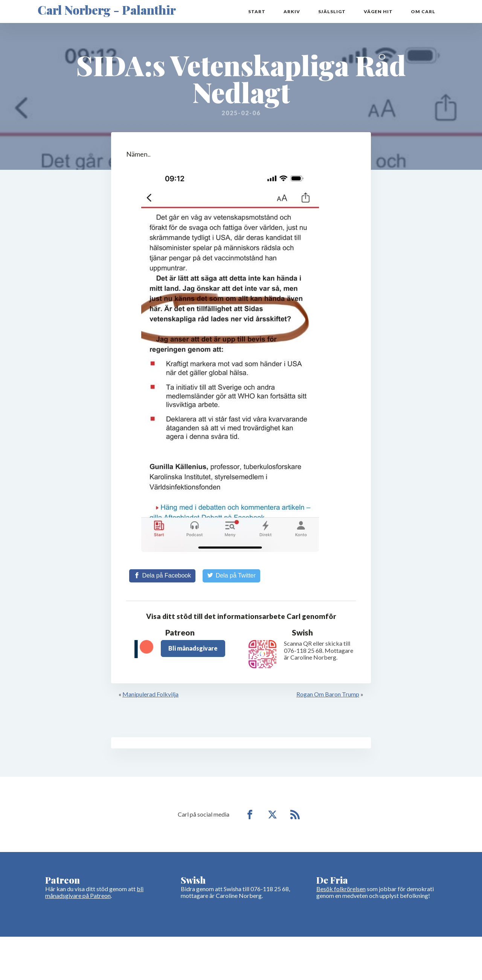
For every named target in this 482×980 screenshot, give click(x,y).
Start (257, 11)
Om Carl (423, 11)
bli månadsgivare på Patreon (94, 892)
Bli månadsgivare (193, 648)
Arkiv (292, 11)
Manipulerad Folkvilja (150, 694)
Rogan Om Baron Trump (328, 694)
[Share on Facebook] (162, 576)
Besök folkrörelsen (341, 889)
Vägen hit (378, 11)
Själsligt (332, 11)
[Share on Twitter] (231, 576)
